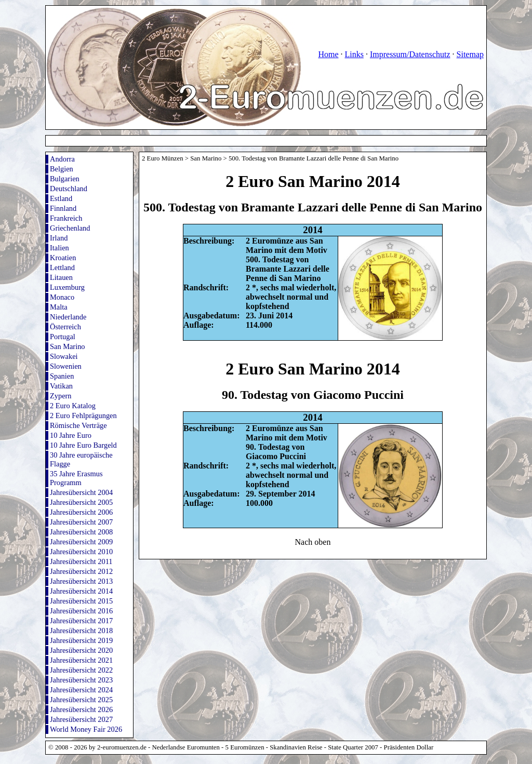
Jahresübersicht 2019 (81, 640)
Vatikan (61, 386)
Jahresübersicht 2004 (81, 492)
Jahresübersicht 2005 (81, 502)
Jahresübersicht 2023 (81, 680)
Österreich (65, 327)
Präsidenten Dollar (409, 747)
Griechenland (70, 228)
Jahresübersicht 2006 (81, 512)
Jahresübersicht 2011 (81, 561)
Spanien (62, 376)
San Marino (68, 346)
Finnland (63, 208)
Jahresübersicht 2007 (81, 522)
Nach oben (313, 542)
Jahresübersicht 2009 (81, 542)
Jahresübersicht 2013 (81, 581)
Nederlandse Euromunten (186, 747)
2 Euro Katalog (73, 406)
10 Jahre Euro (71, 435)
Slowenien (66, 366)
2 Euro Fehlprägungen (83, 415)
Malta (59, 307)
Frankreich (66, 218)
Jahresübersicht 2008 (81, 532)
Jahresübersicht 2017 (81, 621)
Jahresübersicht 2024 (81, 690)
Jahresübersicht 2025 (81, 700)
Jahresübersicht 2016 (81, 611)
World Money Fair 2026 (86, 729)
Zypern (61, 396)
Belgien (62, 169)
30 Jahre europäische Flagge (81, 459)
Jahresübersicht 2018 (81, 631)
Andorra (62, 159)
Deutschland (69, 189)
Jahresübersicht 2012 (81, 571)
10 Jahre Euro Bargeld (83, 445)
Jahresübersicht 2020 (81, 650)
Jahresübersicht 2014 (81, 591)
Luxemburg (67, 287)
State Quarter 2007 (353, 747)
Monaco (62, 297)
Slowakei (64, 356)
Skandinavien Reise (296, 747)
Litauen (61, 277)
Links (354, 54)
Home (328, 54)
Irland (59, 238)
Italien (59, 248)
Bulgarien (65, 179)
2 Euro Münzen (163, 158)
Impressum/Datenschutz (410, 54)
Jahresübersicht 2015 (81, 601)
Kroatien (63, 258)
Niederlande (68, 317)
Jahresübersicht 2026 (81, 709)
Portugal (63, 337)
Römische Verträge (78, 425)
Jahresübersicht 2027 (81, 719)
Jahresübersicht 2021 (81, 660)
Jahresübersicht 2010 (81, 552)
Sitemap (470, 54)
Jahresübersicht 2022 (81, 670)
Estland (61, 198)
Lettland (62, 267)
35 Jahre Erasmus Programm (76, 478)
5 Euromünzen (245, 747)
